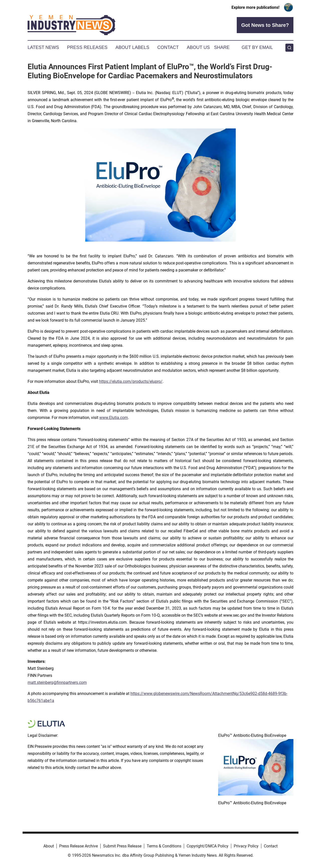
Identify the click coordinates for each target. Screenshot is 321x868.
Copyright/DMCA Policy (208, 846)
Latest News (43, 47)
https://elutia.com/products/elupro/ (131, 381)
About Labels (132, 47)
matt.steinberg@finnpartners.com (57, 682)
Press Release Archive (78, 846)
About (49, 846)
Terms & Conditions (164, 846)
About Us (198, 47)
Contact (168, 47)
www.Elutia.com (114, 418)
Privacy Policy (246, 846)
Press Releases (87, 47)
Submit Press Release (122, 846)
